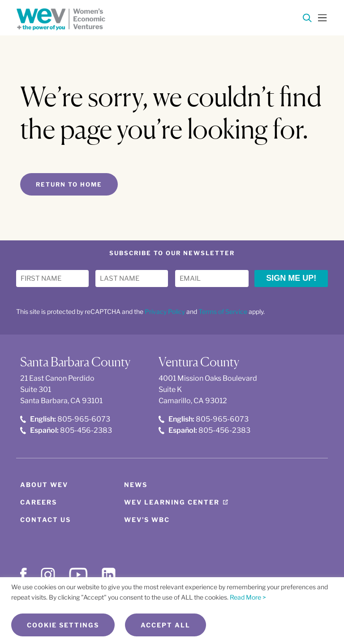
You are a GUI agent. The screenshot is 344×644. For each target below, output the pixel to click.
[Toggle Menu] (322, 17)
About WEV (44, 485)
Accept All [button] (166, 625)
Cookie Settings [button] (63, 625)
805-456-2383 (66, 430)
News (136, 485)
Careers (39, 502)
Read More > (248, 597)
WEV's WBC (147, 520)
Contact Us (45, 520)
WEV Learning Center (172, 502)
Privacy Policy (165, 311)
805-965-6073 (65, 419)
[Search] (307, 20)
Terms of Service (223, 311)
